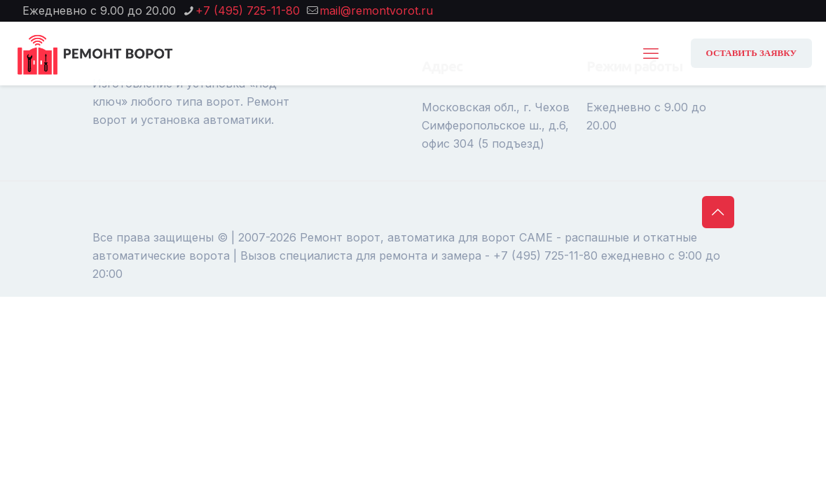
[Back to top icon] (718, 212)
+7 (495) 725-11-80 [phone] (248, 10)
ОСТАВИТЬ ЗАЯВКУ (751, 53)
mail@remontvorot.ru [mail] (376, 10)
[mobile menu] (651, 53)
